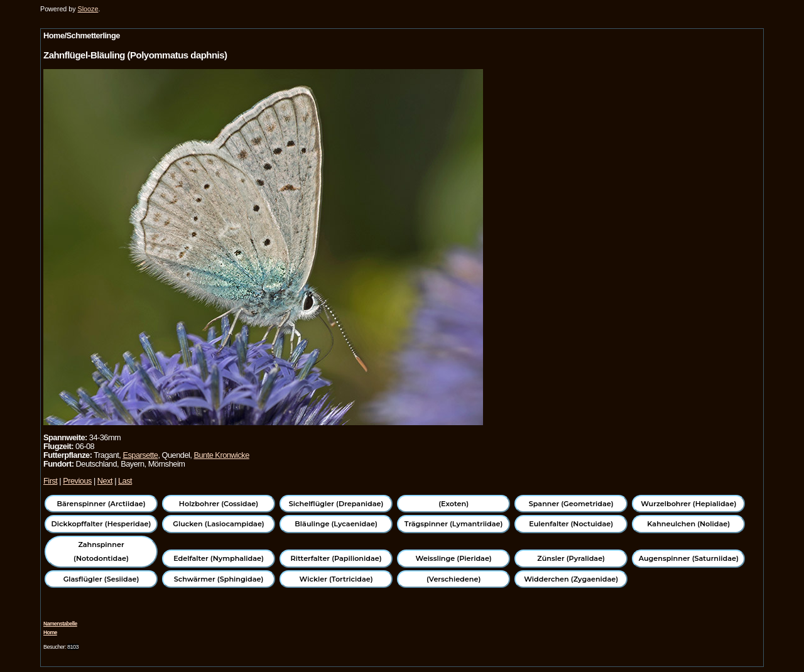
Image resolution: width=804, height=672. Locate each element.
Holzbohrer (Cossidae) (219, 504)
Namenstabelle (60, 624)
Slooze (88, 9)
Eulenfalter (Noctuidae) (571, 524)
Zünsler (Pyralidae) (571, 558)
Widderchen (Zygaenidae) (571, 579)
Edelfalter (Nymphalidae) (219, 558)
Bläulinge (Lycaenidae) (336, 524)
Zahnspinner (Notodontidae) (101, 551)
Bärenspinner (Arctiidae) (101, 504)
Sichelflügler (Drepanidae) (336, 504)
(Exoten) (454, 504)
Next (105, 481)
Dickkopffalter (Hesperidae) (101, 524)
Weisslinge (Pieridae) (454, 558)
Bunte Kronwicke (221, 455)
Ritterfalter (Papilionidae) (336, 558)
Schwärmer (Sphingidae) (219, 579)
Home (50, 632)
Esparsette (140, 455)
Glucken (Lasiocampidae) (218, 524)
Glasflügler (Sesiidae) (101, 579)
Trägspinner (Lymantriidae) (454, 524)
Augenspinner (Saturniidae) (689, 558)
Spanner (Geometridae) (571, 504)
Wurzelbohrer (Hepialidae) (688, 504)
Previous (77, 481)
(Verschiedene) (454, 579)
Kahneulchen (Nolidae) (688, 524)
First (50, 481)
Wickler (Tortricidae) (336, 579)
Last (125, 481)
